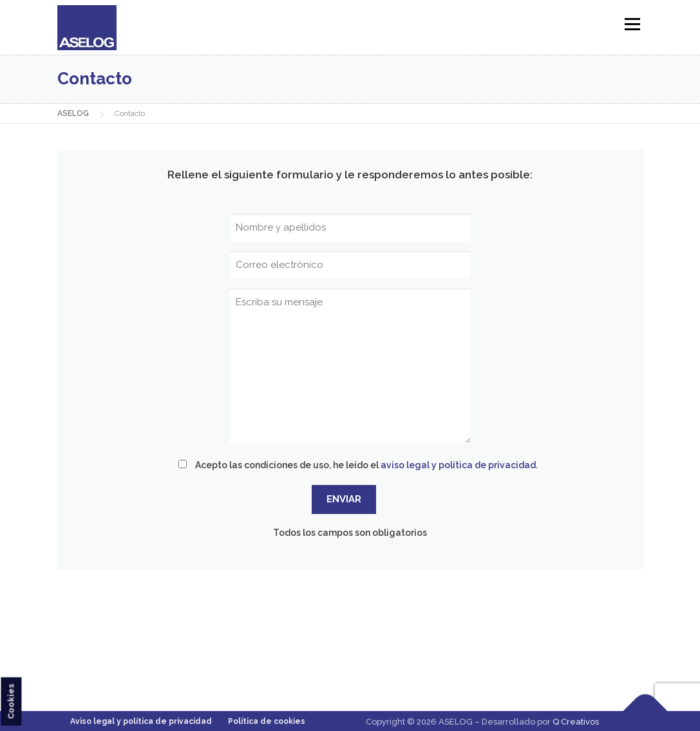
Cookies (11, 701)
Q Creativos (576, 722)
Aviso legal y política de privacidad (141, 721)
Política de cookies (267, 721)
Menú (632, 24)
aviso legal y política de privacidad (458, 465)
